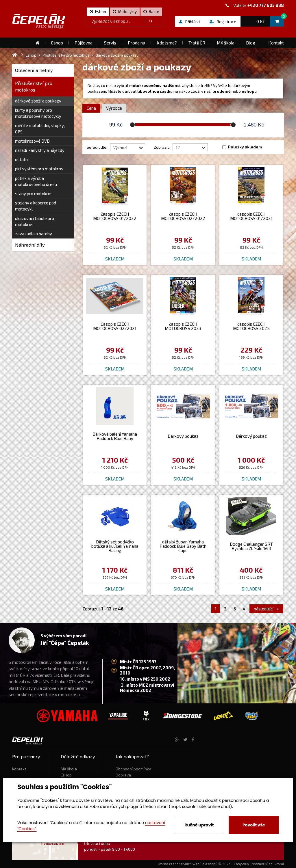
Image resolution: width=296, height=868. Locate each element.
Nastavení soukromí (268, 864)
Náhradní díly (30, 245)
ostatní (22, 159)
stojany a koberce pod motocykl (36, 206)
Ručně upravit (199, 825)
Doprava (123, 775)
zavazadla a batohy (34, 234)
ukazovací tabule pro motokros (35, 221)
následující (266, 609)
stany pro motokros (34, 193)
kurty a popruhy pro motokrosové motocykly (38, 113)
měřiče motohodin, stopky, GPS (40, 128)
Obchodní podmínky (133, 769)
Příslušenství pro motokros (34, 86)
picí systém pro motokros (39, 169)
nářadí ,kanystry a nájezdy (40, 150)
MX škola (69, 769)
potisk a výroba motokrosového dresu (36, 181)
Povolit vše (254, 825)
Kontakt (19, 769)
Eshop (66, 775)
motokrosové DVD (32, 141)
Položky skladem (245, 147)
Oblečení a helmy (34, 70)
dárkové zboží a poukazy (38, 101)
